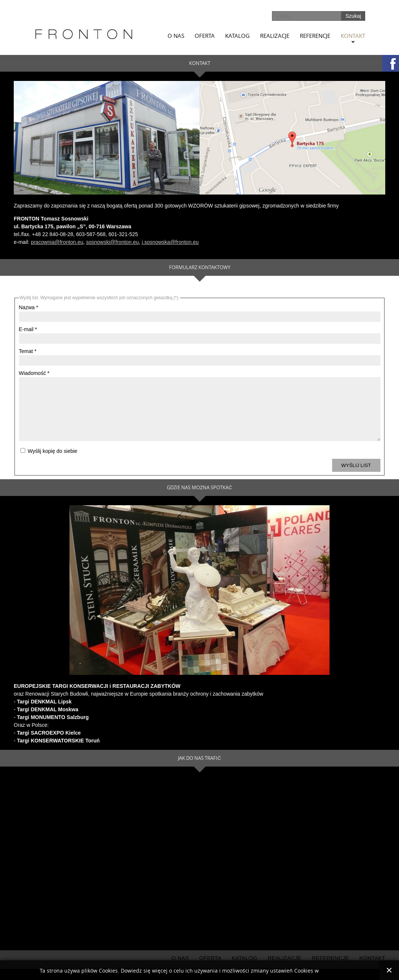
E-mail (28, 329)
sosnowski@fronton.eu (113, 242)
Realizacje (275, 36)
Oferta (205, 36)
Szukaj (353, 16)
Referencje (315, 36)
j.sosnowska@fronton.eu (170, 242)
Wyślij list (356, 476)
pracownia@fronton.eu (57, 242)
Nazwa (29, 307)
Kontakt (353, 36)
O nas (176, 36)
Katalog (237, 36)
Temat (28, 351)
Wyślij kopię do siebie (52, 462)
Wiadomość (34, 373)
